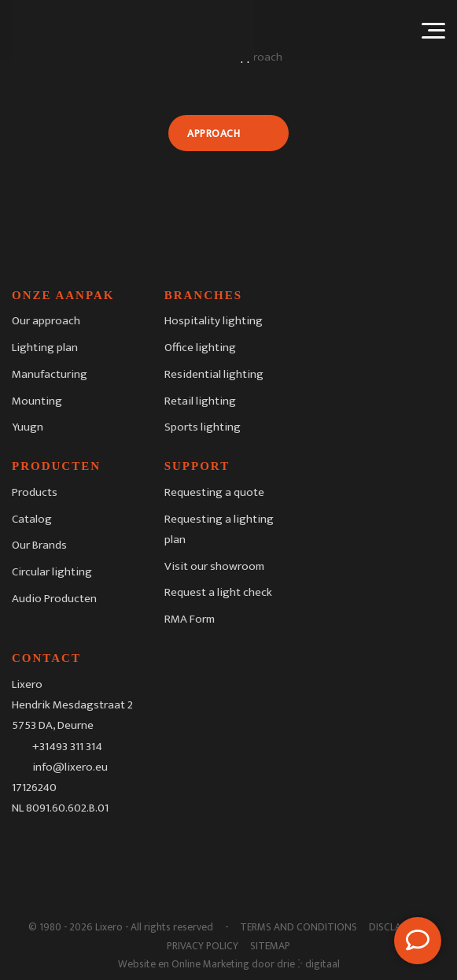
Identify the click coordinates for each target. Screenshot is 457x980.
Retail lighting (200, 401)
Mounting (37, 401)
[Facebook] (24, 845)
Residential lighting (214, 374)
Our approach (46, 321)
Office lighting (200, 348)
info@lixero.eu (70, 767)
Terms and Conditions (299, 927)
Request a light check (218, 592)
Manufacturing (50, 374)
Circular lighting (52, 572)
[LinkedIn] (87, 845)
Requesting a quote (214, 492)
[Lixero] (133, 31)
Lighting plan (45, 348)
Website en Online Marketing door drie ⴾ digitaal (229, 964)
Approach (214, 134)
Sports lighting (203, 427)
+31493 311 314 (67, 746)
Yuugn (28, 427)
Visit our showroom (214, 566)
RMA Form (190, 619)
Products (35, 492)
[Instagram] (56, 845)
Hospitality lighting (214, 321)
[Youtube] (120, 845)
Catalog (32, 519)
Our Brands (39, 545)
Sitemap (270, 946)
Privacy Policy (203, 946)
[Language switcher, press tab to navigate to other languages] (355, 30)
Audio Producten (54, 599)
